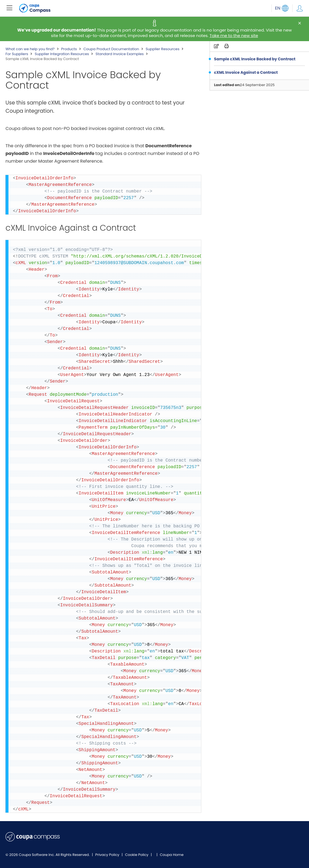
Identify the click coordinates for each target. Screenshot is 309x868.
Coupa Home (172, 855)
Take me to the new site (234, 36)
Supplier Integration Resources (62, 54)
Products (69, 49)
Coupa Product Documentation (111, 49)
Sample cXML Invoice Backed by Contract (255, 59)
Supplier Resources (163, 49)
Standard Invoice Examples (120, 54)
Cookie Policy (137, 855)
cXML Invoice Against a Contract (246, 72)
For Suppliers (17, 54)
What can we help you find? (30, 49)
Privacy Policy (108, 855)
